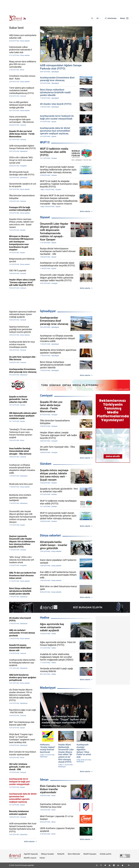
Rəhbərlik (61, 854)
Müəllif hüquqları (90, 854)
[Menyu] (124, 18)
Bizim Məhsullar (74, 854)
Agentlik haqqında (31, 854)
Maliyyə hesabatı (48, 854)
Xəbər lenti (16, 28)
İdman (44, 780)
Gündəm (46, 464)
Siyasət (45, 217)
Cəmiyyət (46, 396)
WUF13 (45, 142)
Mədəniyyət (48, 688)
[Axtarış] (92, 18)
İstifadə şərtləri (106, 854)
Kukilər (42, 858)
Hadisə (45, 618)
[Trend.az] (18, 18)
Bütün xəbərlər (85, 211)
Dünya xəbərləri (50, 535)
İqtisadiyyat (48, 311)
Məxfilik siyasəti (30, 858)
